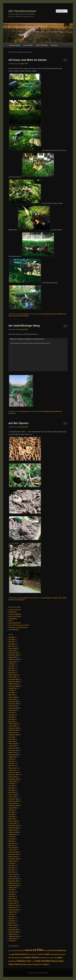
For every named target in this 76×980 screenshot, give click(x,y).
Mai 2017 (11, 761)
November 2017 (13, 750)
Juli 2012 (11, 890)
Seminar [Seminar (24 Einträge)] (52, 958)
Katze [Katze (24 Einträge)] (30, 954)
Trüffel (64, 598)
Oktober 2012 (13, 883)
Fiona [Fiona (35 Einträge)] (46, 950)
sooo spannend (13, 630)
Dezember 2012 (13, 879)
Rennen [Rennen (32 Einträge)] (17, 958)
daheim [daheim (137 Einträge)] (29, 950)
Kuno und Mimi (58, 314)
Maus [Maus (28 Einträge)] (60, 954)
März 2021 (12, 673)
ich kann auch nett (14, 610)
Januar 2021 (12, 677)
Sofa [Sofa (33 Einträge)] (56, 958)
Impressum (54, 45)
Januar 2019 (12, 726)
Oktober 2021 (13, 657)
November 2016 (13, 775)
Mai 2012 (11, 894)
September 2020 (14, 686)
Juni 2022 (12, 639)
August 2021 (12, 662)
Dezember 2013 (13, 852)
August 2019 (12, 710)
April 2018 (12, 739)
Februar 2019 (13, 724)
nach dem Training (14, 614)
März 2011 (12, 923)
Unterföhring (48, 411)
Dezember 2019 (13, 702)
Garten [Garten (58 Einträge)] (51, 950)
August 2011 (12, 912)
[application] (38, 355)
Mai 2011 (11, 919)
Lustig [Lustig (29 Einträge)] (52, 954)
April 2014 (12, 843)
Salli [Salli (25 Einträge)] (21, 958)
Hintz (60, 598)
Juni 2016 (12, 786)
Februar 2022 (13, 648)
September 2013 (14, 859)
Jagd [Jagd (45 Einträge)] (12, 954)
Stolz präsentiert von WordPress (38, 973)
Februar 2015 (13, 821)
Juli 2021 (11, 664)
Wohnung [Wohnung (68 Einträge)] (19, 964)
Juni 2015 (12, 812)
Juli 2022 (11, 637)
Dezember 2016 (13, 772)
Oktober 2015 (13, 803)
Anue (42, 314)
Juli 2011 (11, 914)
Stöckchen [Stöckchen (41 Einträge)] (12, 961)
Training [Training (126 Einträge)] (21, 961)
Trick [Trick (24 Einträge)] (33, 961)
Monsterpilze (13, 619)
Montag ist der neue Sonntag (18, 627)
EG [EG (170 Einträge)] (35, 950)
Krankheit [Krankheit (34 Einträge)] (40, 954)
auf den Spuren (18, 423)
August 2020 (12, 688)
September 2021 (14, 659)
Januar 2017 (12, 770)
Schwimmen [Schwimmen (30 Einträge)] (43, 958)
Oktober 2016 (13, 777)
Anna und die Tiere (15, 623)
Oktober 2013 (13, 857)
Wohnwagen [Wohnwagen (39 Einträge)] (28, 964)
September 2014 (14, 832)
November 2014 (13, 828)
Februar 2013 (13, 874)
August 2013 (12, 861)
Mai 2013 (11, 868)
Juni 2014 (12, 839)
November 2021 (13, 655)
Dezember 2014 (13, 826)
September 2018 (14, 735)
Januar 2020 (12, 699)
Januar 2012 (12, 903)
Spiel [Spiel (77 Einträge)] (60, 958)
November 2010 (13, 932)
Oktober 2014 (13, 830)
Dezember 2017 (13, 748)
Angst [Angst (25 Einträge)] (10, 951)
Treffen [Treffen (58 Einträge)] (28, 961)
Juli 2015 (11, 810)
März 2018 (12, 741)
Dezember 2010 (13, 930)
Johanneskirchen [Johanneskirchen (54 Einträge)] (21, 954)
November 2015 (13, 801)
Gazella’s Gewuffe (14, 45)
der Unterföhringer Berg (24, 326)
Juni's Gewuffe (24, 314)
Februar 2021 (13, 675)
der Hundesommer (22, 11)
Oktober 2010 (13, 934)
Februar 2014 (13, 848)
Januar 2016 (12, 797)
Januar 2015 (12, 823)
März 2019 (12, 721)
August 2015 (12, 808)
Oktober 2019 (13, 706)
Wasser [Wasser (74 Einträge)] (55, 961)
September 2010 (14, 936)
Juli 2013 (11, 863)
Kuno (51, 314)
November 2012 (13, 881)
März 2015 (12, 819)
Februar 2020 (13, 697)
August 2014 (12, 834)
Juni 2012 (12, 892)
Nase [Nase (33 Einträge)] (64, 954)
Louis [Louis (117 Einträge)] (47, 954)
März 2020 (12, 695)
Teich (10, 316)
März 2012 (12, 899)
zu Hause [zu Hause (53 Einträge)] (45, 964)
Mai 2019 (11, 717)
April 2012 (12, 896)
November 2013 (13, 854)
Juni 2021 (12, 666)
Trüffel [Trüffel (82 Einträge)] (38, 961)
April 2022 (12, 644)
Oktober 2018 (13, 733)
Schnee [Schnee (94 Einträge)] (35, 958)
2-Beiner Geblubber (42, 45)
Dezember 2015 (13, 799)
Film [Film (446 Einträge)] (40, 950)
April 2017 (12, 764)
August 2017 (12, 757)
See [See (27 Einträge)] (48, 958)
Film (42, 411)
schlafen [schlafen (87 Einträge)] (27, 958)
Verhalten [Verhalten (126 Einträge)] (46, 961)
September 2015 (14, 806)
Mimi (65, 314)
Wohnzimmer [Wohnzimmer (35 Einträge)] (37, 964)
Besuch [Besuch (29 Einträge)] (22, 951)
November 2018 (13, 730)
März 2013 (12, 872)
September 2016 (14, 779)
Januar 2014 (12, 850)
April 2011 (12, 921)
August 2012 (12, 888)
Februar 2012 (13, 901)
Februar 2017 (13, 768)
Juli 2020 (11, 690)
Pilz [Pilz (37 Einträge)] (10, 958)
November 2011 (13, 905)
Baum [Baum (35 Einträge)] (17, 950)
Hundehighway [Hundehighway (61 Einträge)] (60, 950)
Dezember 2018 (13, 728)
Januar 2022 (12, 651)
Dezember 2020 (13, 679)
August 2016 (12, 781)
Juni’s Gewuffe (28, 45)
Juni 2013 (12, 865)
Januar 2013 (12, 877)
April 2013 (12, 870)
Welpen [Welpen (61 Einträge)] (11, 964)
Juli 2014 (11, 837)
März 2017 (12, 766)
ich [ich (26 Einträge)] (9, 954)
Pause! (11, 621)
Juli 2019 (11, 713)
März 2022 (12, 646)
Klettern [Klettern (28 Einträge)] (34, 954)
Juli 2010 (11, 941)
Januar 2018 (12, 746)
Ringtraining (12, 612)
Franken (55, 598)
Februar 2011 (13, 925)
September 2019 (14, 708)
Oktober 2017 (13, 753)
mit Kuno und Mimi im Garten (28, 60)
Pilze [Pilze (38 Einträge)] (13, 958)
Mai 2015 (11, 814)
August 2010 (12, 939)
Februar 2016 (13, 795)
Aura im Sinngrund (46, 598)
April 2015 (12, 817)
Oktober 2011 (13, 907)
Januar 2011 (12, 928)
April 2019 (12, 719)
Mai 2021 (11, 668)
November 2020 (13, 682)
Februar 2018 (13, 744)
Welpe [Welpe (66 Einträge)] (61, 961)
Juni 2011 (12, 916)
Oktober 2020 (13, 684)
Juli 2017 (11, 759)
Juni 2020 (12, 693)
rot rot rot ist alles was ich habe (19, 625)
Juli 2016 (11, 783)
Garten (47, 314)
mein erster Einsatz (15, 616)
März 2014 (12, 846)
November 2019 (13, 704)
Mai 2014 (11, 841)
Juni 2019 (12, 715)
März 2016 (12, 792)
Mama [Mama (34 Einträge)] (56, 954)
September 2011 (14, 910)
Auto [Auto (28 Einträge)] (13, 951)
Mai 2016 (11, 788)
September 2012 (14, 885)
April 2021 (12, 671)
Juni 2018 (12, 737)
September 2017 (14, 755)
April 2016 (12, 790)
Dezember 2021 (13, 653)
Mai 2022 (11, 642)
